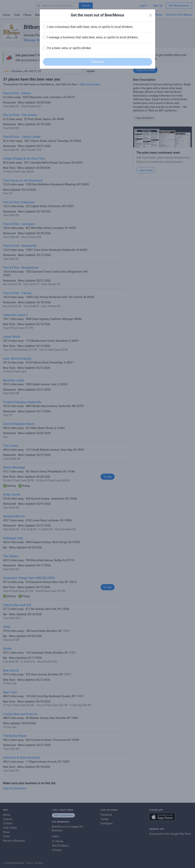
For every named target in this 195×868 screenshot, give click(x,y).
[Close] (150, 15)
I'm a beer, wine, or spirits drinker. (69, 48)
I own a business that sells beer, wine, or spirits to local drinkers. (90, 27)
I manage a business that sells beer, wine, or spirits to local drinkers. (93, 37)
